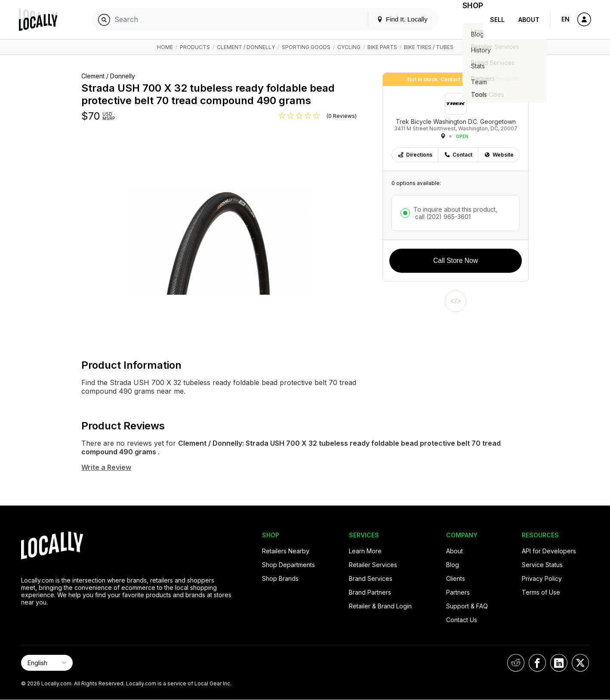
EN (565, 19)
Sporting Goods (306, 47)
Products (195, 47)
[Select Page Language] (47, 663)
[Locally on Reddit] (516, 663)
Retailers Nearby (286, 551)
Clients (456, 578)
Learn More (365, 551)
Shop (468, 20)
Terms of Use (541, 592)
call (442, 217)
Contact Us (462, 620)
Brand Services (371, 578)
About (529, 20)
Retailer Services (373, 565)
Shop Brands (280, 578)
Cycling (349, 47)
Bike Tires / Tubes (429, 47)
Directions (415, 155)
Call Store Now (456, 261)
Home (165, 47)
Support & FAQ (467, 606)
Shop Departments (288, 565)
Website (499, 155)
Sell (497, 20)
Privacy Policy (542, 578)
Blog (453, 565)
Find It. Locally (392, 19)
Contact (458, 155)
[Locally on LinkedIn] (559, 663)
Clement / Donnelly (246, 47)
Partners (458, 592)
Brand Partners (370, 592)
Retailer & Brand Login (380, 606)
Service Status (542, 565)
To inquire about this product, (455, 213)
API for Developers (549, 551)
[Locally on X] (580, 663)
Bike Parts (382, 47)
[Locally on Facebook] (537, 663)
